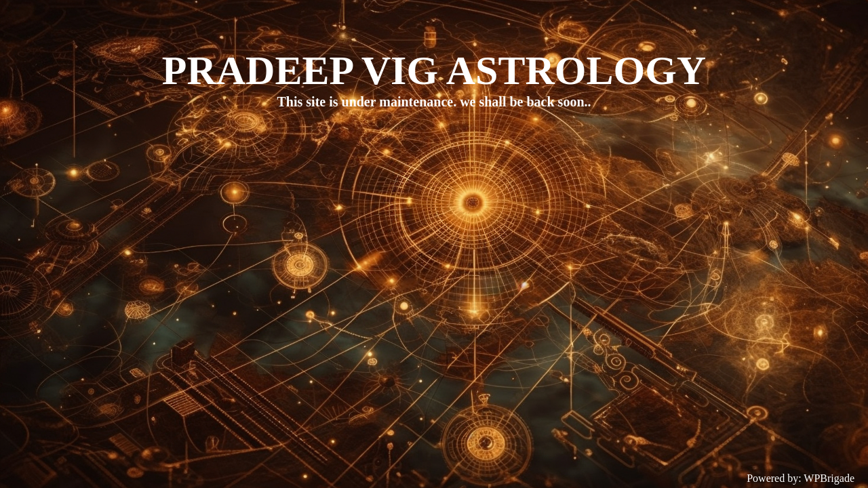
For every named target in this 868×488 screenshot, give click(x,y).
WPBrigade (829, 478)
